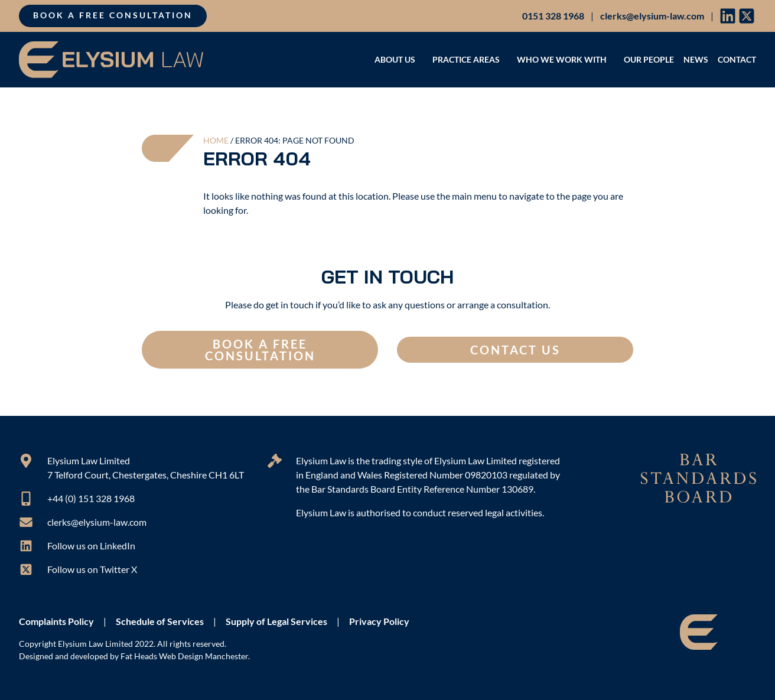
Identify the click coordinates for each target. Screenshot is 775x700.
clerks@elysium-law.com (652, 16)
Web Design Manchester (203, 656)
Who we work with (566, 59)
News (696, 59)
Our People (649, 59)
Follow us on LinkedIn (91, 546)
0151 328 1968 (553, 16)
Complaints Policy (56, 621)
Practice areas (470, 59)
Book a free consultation (113, 15)
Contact (737, 59)
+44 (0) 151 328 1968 (91, 498)
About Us (399, 59)
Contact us (515, 350)
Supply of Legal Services (276, 621)
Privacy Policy (379, 621)
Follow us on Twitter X (92, 569)
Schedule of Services (160, 621)
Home (216, 141)
